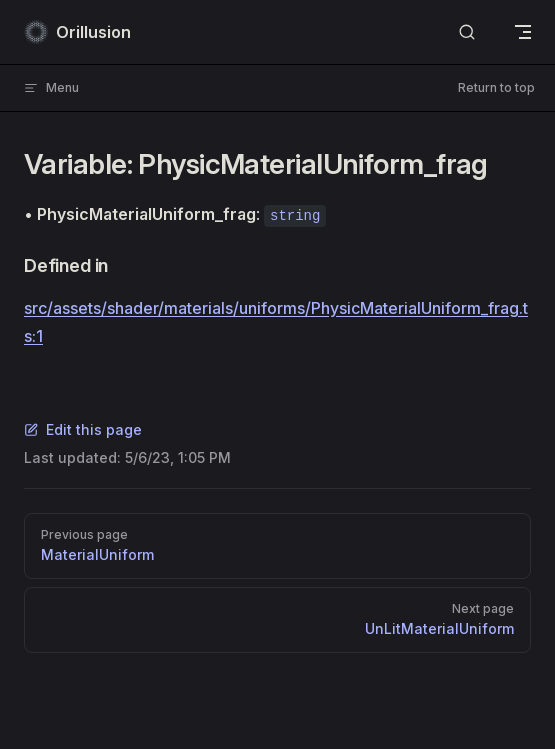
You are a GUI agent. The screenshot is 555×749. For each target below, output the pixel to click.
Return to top (496, 87)
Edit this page (83, 429)
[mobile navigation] (523, 32)
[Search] (467, 32)
